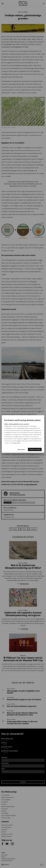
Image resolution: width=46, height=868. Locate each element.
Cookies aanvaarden (35, 449)
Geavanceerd (21, 449)
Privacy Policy (17, 443)
